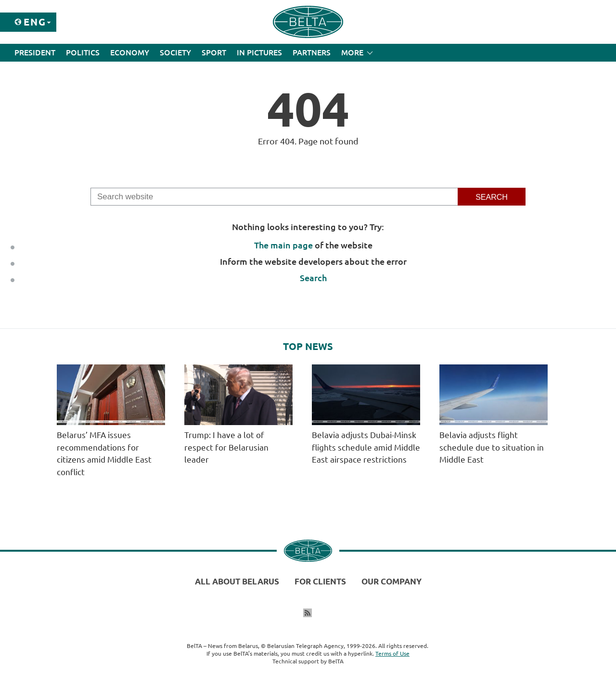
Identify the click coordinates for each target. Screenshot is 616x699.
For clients (320, 581)
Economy (130, 52)
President (35, 52)
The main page (283, 245)
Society (175, 52)
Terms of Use (392, 654)
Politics (83, 52)
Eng (35, 22)
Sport (214, 52)
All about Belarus (237, 581)
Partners (312, 52)
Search (313, 278)
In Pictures (259, 52)
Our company (391, 581)
